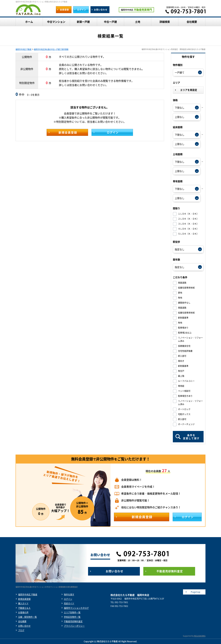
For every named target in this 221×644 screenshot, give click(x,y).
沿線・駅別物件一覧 (27, 617)
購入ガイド (23, 603)
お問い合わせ (24, 626)
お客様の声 (23, 612)
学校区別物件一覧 (72, 617)
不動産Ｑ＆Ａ (24, 608)
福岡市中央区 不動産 (23, 49)
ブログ (21, 630)
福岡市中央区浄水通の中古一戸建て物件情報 (51, 49)
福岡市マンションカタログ (76, 608)
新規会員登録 (24, 599)
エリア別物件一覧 (72, 612)
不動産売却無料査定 (73, 621)
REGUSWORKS (200, 636)
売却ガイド (69, 603)
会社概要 (22, 621)
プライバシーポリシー (74, 626)
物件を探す (69, 595)
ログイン (68, 599)
